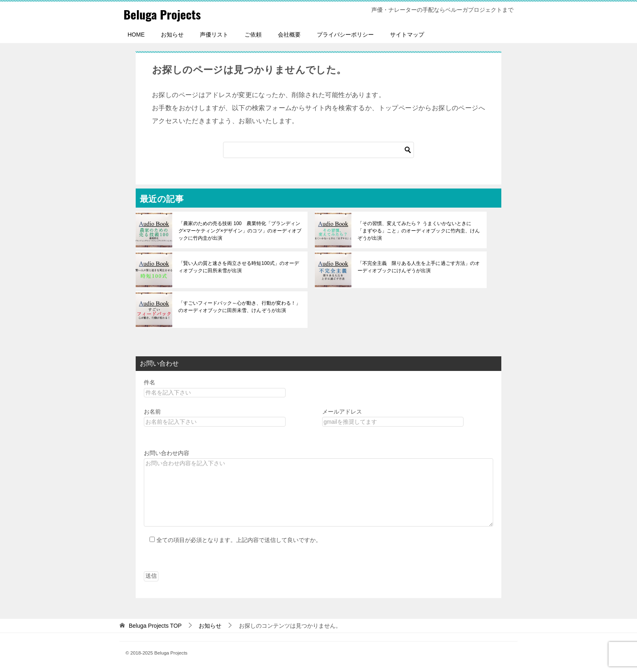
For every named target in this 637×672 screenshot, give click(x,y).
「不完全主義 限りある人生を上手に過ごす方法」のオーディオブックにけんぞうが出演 (418, 267)
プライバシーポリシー (345, 35)
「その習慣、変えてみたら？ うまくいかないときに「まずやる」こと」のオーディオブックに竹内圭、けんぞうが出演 (418, 231)
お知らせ (172, 35)
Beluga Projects (163, 14)
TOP (155, 626)
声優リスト (214, 35)
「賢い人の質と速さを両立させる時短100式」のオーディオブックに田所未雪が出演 (238, 267)
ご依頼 (253, 35)
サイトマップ (407, 35)
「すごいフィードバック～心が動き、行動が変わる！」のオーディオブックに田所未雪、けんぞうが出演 (239, 307)
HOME (136, 35)
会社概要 (289, 35)
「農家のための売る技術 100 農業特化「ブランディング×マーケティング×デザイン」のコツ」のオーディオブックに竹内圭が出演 (240, 231)
